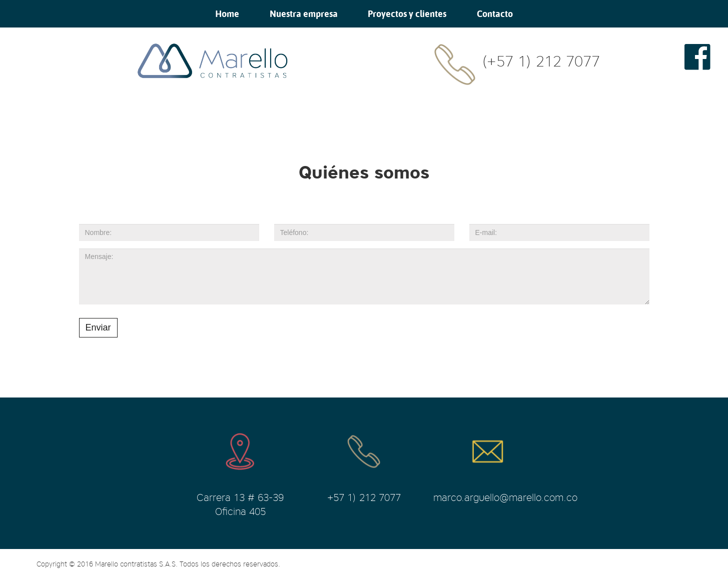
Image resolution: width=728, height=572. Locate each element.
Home (227, 14)
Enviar (98, 327)
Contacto (495, 14)
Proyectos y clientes (407, 14)
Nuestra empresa (304, 14)
